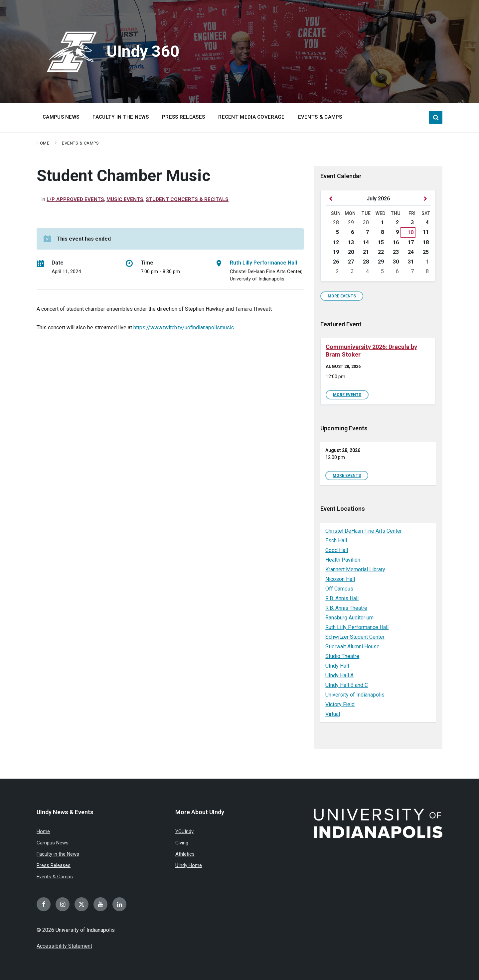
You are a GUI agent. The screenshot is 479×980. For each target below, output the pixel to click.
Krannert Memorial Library (355, 569)
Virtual (333, 714)
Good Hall (337, 550)
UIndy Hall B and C (347, 685)
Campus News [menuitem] (61, 117)
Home (43, 143)
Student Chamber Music (123, 176)
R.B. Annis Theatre (346, 608)
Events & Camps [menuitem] (320, 117)
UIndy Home (189, 865)
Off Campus (339, 589)
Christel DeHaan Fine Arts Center (364, 531)
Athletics (185, 854)
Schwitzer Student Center (355, 637)
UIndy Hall (337, 666)
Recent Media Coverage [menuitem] (251, 117)
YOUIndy (184, 831)
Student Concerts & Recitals (187, 199)
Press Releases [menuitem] (183, 117)
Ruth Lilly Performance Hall (263, 263)
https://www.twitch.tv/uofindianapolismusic (184, 327)
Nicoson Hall (340, 579)
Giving (182, 843)
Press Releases (54, 865)
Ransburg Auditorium (349, 618)
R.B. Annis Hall (342, 598)
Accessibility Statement (64, 946)
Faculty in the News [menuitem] (121, 117)
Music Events (125, 199)
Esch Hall (336, 541)
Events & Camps (80, 143)
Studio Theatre (342, 656)
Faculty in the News (58, 854)
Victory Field (340, 704)
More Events (342, 296)
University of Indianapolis (355, 695)
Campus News (53, 843)
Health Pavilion (343, 560)
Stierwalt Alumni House (352, 647)
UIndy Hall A (339, 675)
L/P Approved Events (75, 199)
